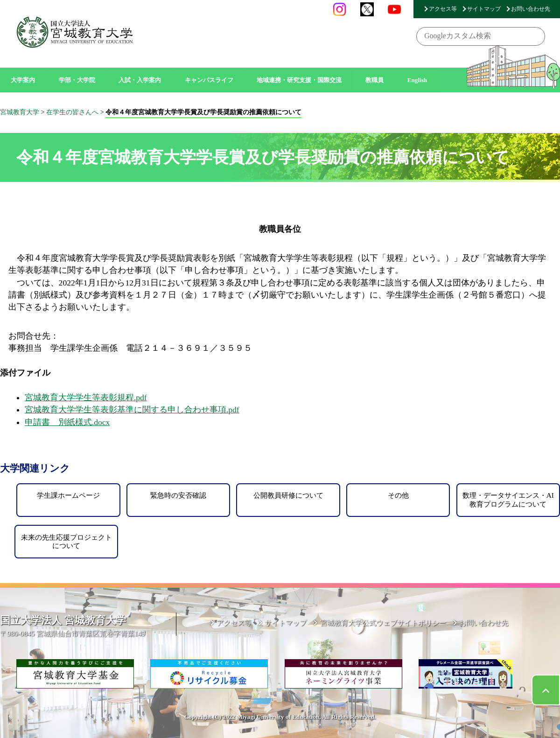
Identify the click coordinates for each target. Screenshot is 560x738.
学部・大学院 (77, 80)
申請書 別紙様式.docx (67, 422)
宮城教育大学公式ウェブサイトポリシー (383, 623)
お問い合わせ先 (531, 9)
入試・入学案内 (140, 80)
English (417, 80)
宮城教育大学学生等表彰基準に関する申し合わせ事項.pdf (132, 410)
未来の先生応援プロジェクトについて (66, 541)
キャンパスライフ (209, 80)
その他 (398, 495)
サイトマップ (484, 9)
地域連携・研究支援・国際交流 (299, 80)
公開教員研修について (288, 495)
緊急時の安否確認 (178, 495)
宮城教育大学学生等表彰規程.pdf (86, 397)
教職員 (374, 80)
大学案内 (23, 80)
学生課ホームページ (68, 495)
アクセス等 (443, 9)
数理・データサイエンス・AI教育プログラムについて (508, 499)
